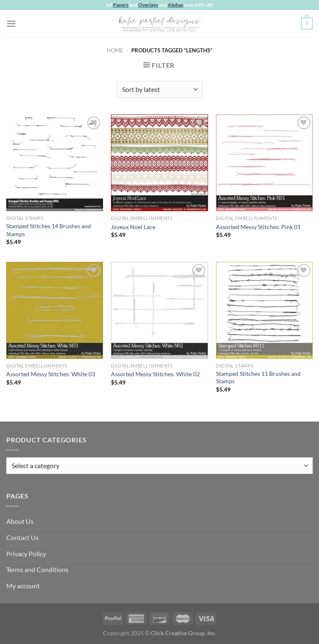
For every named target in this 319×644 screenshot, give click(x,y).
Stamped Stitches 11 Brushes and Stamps (258, 378)
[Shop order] (159, 89)
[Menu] (11, 23)
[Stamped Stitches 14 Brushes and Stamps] (55, 163)
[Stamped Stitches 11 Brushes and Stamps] (264, 310)
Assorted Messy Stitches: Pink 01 (258, 227)
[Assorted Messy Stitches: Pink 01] (264, 163)
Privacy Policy (26, 554)
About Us (20, 521)
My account (23, 586)
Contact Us (22, 537)
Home (115, 50)
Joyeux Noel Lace (133, 227)
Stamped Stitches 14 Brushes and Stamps (49, 230)
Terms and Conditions (37, 569)
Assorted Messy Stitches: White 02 (155, 374)
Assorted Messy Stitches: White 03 (51, 374)
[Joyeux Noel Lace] (159, 163)
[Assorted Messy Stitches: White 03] (55, 310)
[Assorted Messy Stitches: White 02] (159, 310)
